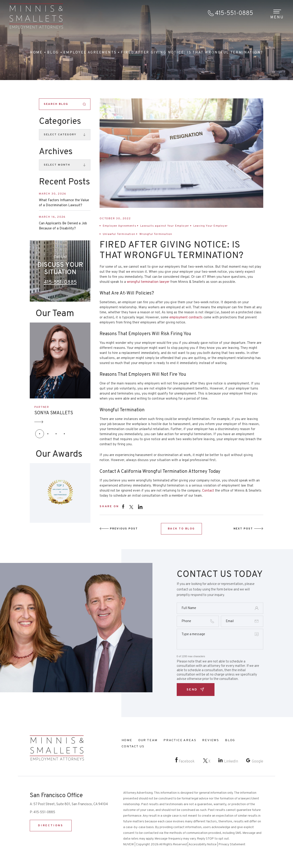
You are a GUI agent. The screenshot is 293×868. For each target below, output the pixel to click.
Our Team (148, 740)
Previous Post (124, 529)
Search (84, 104)
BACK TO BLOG (181, 529)
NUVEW (129, 844)
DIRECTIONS (51, 826)
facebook (123, 506)
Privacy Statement (232, 844)
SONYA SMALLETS (54, 413)
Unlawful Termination (119, 234)
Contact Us (133, 747)
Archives (56, 152)
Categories (60, 122)
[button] (40, 434)
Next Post (243, 529)
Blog (230, 740)
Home (127, 740)
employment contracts (186, 318)
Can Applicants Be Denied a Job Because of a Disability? (63, 226)
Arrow (39, 422)
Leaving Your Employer (211, 226)
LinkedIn (231, 762)
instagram (140, 507)
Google (258, 762)
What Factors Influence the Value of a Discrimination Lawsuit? (64, 203)
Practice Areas (180, 740)
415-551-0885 (234, 13)
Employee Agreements (119, 226)
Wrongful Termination (156, 234)
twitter (131, 507)
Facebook (187, 762)
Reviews (211, 740)
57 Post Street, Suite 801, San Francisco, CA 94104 (71, 804)
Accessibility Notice (203, 844)
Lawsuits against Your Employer (165, 226)
